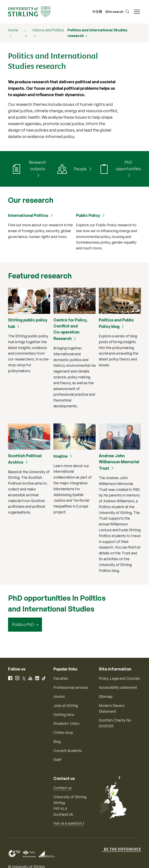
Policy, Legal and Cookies (119, 678)
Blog (57, 741)
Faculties (61, 678)
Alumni (59, 696)
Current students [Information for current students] (68, 751)
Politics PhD (23, 624)
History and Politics (48, 30)
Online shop (63, 732)
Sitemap (106, 696)
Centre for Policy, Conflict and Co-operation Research (70, 329)
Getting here (64, 715)
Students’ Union (66, 723)
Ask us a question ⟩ (69, 823)
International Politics (28, 215)
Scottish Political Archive (25, 459)
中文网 (97, 12)
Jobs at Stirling (66, 705)
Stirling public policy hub (28, 323)
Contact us (63, 788)
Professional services (71, 687)
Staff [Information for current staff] (58, 760)
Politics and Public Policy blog (116, 323)
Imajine (61, 456)
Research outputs (38, 165)
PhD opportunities (128, 165)
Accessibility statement (118, 687)
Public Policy (88, 215)
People (81, 169)
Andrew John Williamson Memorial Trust (119, 462)
